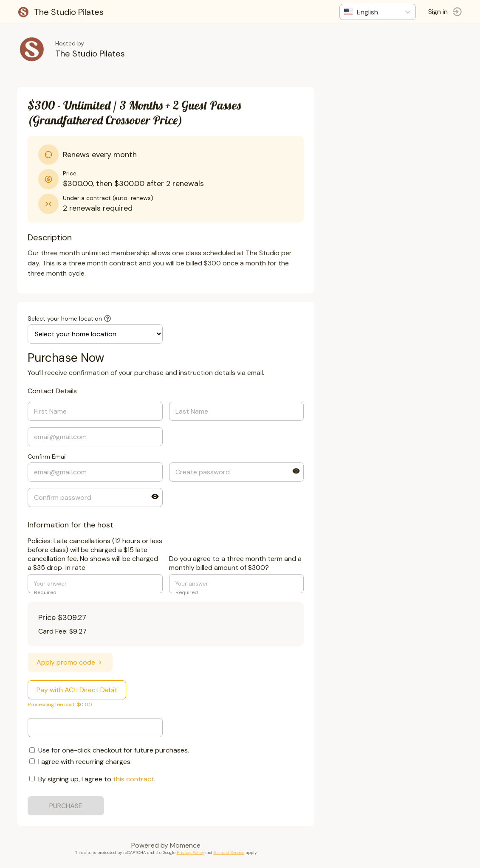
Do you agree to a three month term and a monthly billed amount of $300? (235, 563)
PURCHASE (66, 806)
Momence (185, 845)
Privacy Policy (190, 852)
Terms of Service (229, 852)
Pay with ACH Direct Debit (77, 690)
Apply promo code (70, 662)
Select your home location (65, 318)
